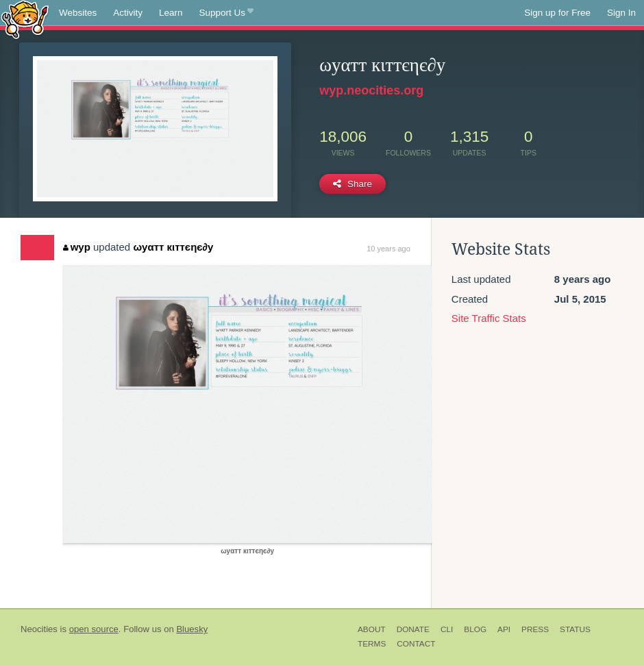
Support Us (226, 13)
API (504, 629)
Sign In (621, 13)
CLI (447, 629)
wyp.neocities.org (371, 90)
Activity (128, 13)
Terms (372, 644)
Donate (413, 629)
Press (535, 629)
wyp (77, 247)
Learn (171, 13)
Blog (475, 629)
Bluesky (192, 629)
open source (94, 629)
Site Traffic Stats (489, 318)
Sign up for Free (557, 13)
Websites (78, 13)
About (372, 629)
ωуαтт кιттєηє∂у (173, 247)
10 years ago (388, 249)
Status (575, 629)
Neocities (39, 629)
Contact (416, 644)
